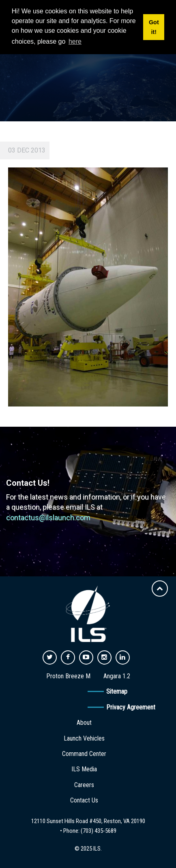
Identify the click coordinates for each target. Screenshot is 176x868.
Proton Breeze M (68, 676)
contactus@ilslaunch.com (48, 518)
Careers (84, 785)
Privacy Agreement (131, 707)
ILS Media (84, 769)
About (84, 723)
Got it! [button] (154, 27)
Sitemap (117, 691)
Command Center (84, 754)
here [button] (75, 41)
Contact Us (84, 800)
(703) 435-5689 (99, 831)
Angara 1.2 (117, 676)
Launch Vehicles (84, 738)
